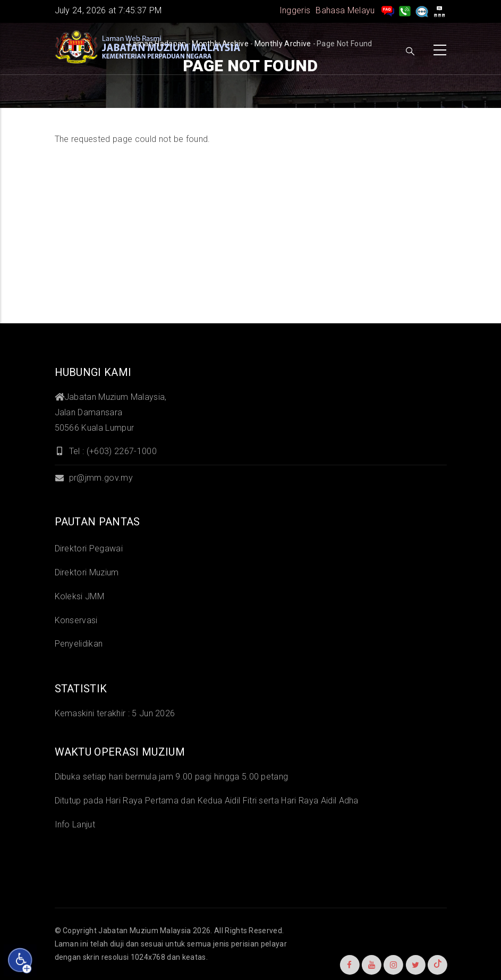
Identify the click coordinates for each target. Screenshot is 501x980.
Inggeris (295, 10)
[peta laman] (439, 10)
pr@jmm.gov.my (94, 478)
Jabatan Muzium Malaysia (145, 931)
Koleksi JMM (80, 596)
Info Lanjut (75, 824)
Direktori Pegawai (89, 548)
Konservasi (76, 620)
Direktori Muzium (87, 572)
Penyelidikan (79, 644)
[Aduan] (422, 10)
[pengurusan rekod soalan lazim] (388, 10)
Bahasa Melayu (345, 10)
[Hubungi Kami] (405, 10)
